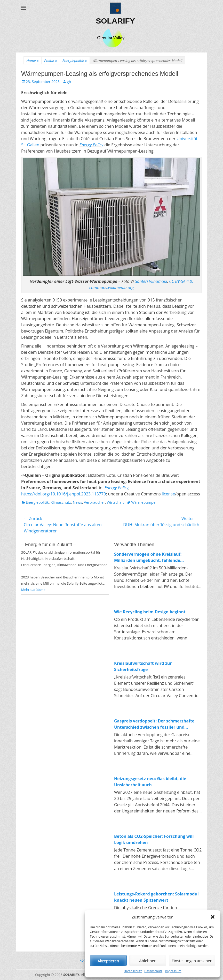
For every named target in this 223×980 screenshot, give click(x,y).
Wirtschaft (116, 502)
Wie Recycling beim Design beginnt (150, 612)
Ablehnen (148, 961)
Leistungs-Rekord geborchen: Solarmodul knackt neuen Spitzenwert (156, 897)
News (77, 502)
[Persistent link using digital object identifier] (63, 494)
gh (69, 82)
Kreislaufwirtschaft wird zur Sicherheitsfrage (143, 666)
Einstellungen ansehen (192, 961)
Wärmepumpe (143, 502)
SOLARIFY (115, 21)
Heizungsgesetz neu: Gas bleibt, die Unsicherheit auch (150, 782)
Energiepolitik (75, 61)
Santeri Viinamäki (151, 281)
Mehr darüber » (33, 590)
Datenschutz (133, 971)
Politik (50, 61)
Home (33, 61)
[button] (213, 917)
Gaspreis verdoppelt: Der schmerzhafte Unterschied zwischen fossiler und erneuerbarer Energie (154, 724)
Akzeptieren (108, 961)
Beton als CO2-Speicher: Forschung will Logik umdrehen (154, 839)
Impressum (173, 971)
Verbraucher (94, 502)
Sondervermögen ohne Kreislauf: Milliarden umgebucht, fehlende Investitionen (148, 557)
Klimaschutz (61, 502)
